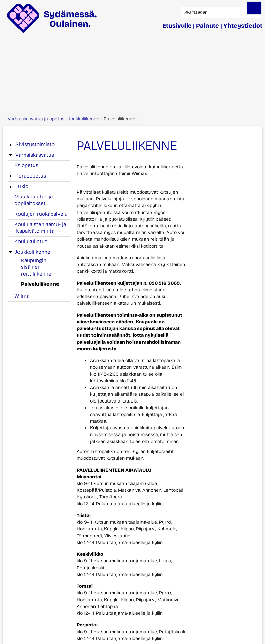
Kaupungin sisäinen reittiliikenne (36, 267)
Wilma (22, 296)
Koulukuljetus (31, 241)
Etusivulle (177, 26)
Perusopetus (31, 176)
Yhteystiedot (243, 26)
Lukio (22, 186)
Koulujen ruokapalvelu (41, 214)
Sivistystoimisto (35, 144)
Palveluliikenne (40, 284)
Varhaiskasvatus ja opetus (36, 119)
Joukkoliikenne (84, 119)
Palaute (207, 26)
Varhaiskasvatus (35, 155)
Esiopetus (26, 165)
